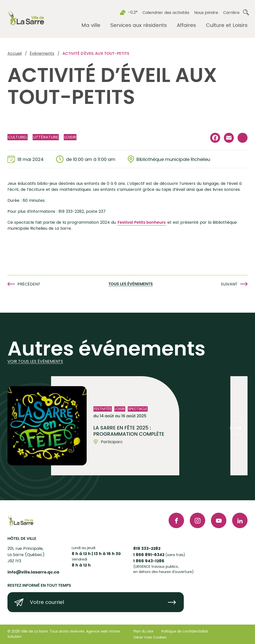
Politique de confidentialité (185, 631)
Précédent (29, 284)
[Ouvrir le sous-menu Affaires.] (186, 25)
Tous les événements (130, 284)
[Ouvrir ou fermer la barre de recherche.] (246, 12)
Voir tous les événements (35, 362)
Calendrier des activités (166, 13)
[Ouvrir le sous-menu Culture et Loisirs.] (227, 25)
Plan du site (143, 631)
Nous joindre (206, 13)
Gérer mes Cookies (150, 637)
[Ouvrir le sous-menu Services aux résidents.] (139, 25)
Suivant (229, 284)
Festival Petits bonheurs (142, 222)
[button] (238, 428)
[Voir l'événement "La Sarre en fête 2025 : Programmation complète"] (115, 426)
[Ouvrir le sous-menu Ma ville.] (91, 25)
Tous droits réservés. (67, 631)
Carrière (231, 13)
